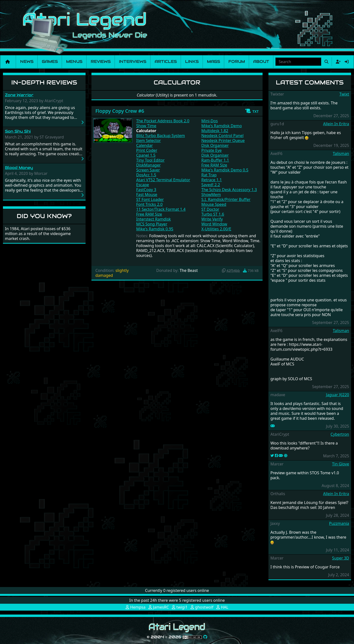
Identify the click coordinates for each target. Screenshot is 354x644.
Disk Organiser (215, 145)
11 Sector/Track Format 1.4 (161, 209)
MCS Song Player (152, 224)
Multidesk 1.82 (215, 131)
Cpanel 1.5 (146, 155)
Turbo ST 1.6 (213, 214)
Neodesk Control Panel (222, 136)
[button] (252, 111)
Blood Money (19, 168)
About (261, 62)
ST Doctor (210, 209)
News (27, 62)
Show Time (146, 126)
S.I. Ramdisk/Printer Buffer (226, 199)
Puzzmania (339, 523)
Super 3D (341, 558)
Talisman (341, 154)
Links (192, 62)
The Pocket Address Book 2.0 (163, 121)
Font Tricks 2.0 (149, 204)
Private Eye (212, 150)
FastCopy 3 (146, 190)
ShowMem (211, 195)
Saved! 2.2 (211, 185)
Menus (74, 62)
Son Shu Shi (18, 131)
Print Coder (147, 150)
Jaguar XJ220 (338, 395)
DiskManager (148, 165)
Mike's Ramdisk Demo (222, 126)
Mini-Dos (210, 121)
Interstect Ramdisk (154, 219)
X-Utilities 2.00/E (216, 229)
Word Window (214, 224)
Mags (214, 62)
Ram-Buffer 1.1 (215, 160)
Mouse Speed (214, 204)
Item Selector (148, 140)
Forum (237, 62)
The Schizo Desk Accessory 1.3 (229, 190)
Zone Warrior (19, 95)
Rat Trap (209, 175)
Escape (143, 185)
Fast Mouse (147, 195)
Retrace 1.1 (212, 180)
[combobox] (298, 62)
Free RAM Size (149, 214)
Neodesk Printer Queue (223, 140)
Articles (166, 62)
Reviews (101, 62)
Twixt (344, 94)
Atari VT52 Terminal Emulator (163, 180)
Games (50, 62)
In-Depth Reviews (44, 82)
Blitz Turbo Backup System (161, 136)
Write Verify (212, 219)
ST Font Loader (150, 199)
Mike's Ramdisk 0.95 (155, 229)
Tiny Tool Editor (150, 160)
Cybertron (340, 434)
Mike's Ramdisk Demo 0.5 (225, 170)
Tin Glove (341, 464)
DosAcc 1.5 (146, 175)
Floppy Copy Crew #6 (120, 111)
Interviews (133, 62)
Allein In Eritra (336, 124)
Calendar (145, 145)
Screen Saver (148, 170)
